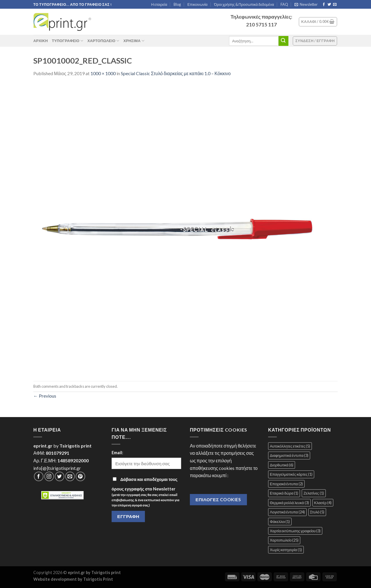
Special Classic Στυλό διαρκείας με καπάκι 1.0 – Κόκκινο (176, 73)
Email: (117, 453)
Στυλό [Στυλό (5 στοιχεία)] (317, 512)
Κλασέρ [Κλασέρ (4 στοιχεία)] (323, 503)
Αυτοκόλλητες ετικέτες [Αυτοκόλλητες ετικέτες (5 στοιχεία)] (290, 446)
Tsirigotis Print (98, 579)
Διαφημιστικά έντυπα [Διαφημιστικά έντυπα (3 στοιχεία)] (289, 455)
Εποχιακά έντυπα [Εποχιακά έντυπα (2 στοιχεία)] (286, 484)
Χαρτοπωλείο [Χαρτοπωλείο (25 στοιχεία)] (284, 540)
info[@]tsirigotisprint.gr (57, 468)
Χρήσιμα (134, 41)
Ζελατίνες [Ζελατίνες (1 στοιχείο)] (314, 493)
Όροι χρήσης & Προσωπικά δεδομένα (244, 4)
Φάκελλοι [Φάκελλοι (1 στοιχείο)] (280, 522)
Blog (177, 4)
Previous (45, 396)
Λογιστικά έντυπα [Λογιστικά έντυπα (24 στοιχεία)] (287, 512)
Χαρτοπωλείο (103, 41)
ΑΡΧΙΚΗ (41, 41)
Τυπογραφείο (68, 41)
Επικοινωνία (198, 4)
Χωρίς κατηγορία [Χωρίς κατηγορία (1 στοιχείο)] (286, 550)
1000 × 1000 (103, 73)
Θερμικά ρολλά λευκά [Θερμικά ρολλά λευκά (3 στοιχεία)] (289, 503)
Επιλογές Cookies (218, 499)
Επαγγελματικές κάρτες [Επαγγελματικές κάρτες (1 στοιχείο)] (291, 474)
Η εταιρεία (159, 4)
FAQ (284, 4)
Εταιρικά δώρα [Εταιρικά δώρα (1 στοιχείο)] (284, 493)
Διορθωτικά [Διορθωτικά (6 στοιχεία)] (282, 465)
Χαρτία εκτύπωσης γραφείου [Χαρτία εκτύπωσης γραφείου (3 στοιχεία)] (295, 531)
